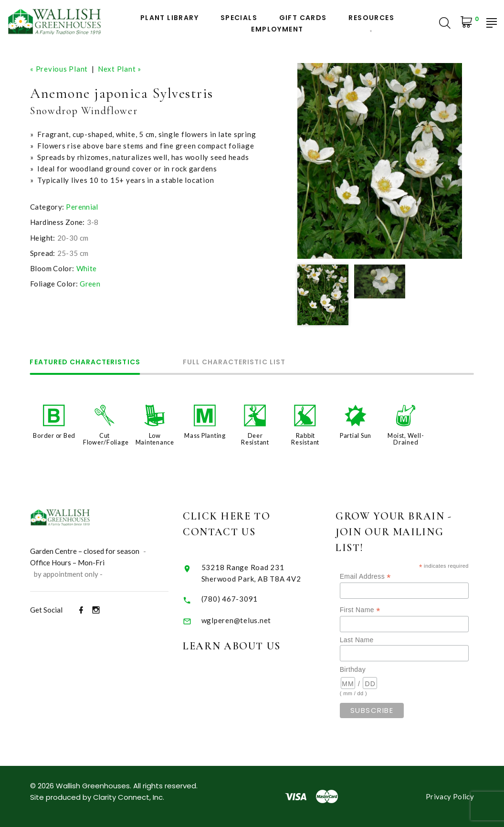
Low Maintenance (155, 439)
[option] (380, 161)
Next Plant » (120, 69)
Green (90, 284)
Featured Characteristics (85, 363)
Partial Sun (356, 435)
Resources (371, 18)
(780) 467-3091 (245, 599)
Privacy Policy (450, 796)
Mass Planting (205, 435)
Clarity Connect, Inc (128, 797)
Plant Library (169, 18)
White (87, 268)
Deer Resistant (255, 439)
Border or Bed (54, 435)
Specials (239, 18)
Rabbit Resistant (305, 439)
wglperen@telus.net (252, 620)
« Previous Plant (59, 69)
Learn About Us (247, 646)
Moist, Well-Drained (406, 439)
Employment (277, 29)
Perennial (82, 207)
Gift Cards (303, 18)
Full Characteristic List (235, 363)
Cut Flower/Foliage (106, 439)
